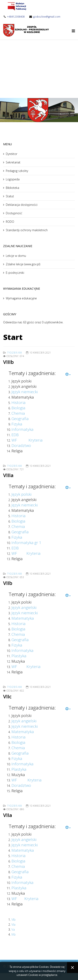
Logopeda (13, 179)
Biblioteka (12, 188)
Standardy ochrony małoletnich (27, 230)
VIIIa (8, 475)
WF (14, 440)
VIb (14, 920)
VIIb (8, 583)
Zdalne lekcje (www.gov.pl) (23, 264)
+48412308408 (16, 17)
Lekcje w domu (16, 256)
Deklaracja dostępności (22, 205)
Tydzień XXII (14, 353)
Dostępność (14, 213)
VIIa (8, 815)
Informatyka (22, 650)
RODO (10, 222)
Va (13, 929)
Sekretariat (13, 162)
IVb (14, 934)
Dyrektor (12, 154)
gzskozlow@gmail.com (47, 17)
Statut (10, 196)
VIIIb (8, 362)
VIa (13, 925)
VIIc (7, 696)
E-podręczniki (15, 273)
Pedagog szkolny (17, 171)
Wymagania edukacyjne (21, 298)
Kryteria (36, 440)
